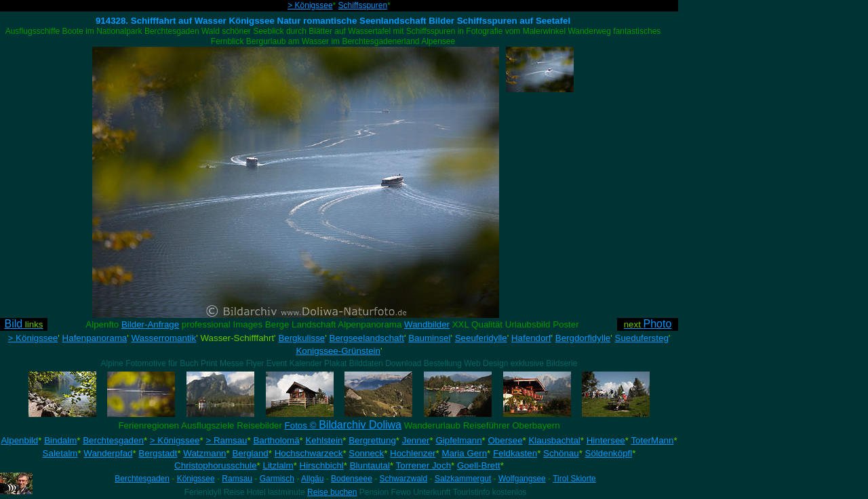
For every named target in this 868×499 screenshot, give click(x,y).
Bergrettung (372, 440)
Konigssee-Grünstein (338, 351)
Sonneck (366, 453)
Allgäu (312, 479)
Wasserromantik (163, 338)
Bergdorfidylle (583, 338)
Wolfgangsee (522, 479)
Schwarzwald (404, 479)
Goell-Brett (479, 465)
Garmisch (277, 479)
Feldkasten (515, 453)
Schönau (561, 453)
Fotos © (343, 425)
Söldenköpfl (609, 453)
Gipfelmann (458, 440)
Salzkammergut (463, 479)
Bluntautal (370, 465)
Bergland (250, 453)
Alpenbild (19, 440)
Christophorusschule (216, 465)
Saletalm (60, 453)
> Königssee (310, 5)
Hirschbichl (322, 465)
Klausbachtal (554, 440)
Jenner (416, 440)
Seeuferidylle (481, 338)
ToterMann (652, 440)
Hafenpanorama (95, 338)
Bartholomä (276, 440)
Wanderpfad (108, 453)
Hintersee (606, 440)
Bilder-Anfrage (150, 324)
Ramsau (237, 479)
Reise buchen (332, 492)
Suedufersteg (642, 338)
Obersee (505, 440)
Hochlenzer (413, 453)
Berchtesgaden (113, 440)
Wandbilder (427, 324)
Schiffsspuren (363, 5)
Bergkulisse (301, 338)
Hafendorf (531, 338)
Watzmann (204, 453)
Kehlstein (324, 440)
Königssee (196, 479)
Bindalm (60, 440)
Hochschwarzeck (309, 453)
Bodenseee (352, 479)
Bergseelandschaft (367, 338)
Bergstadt (158, 453)
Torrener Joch (424, 465)
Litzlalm (278, 465)
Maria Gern (464, 453)
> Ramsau (226, 440)
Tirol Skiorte (574, 479)
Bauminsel (429, 338)
